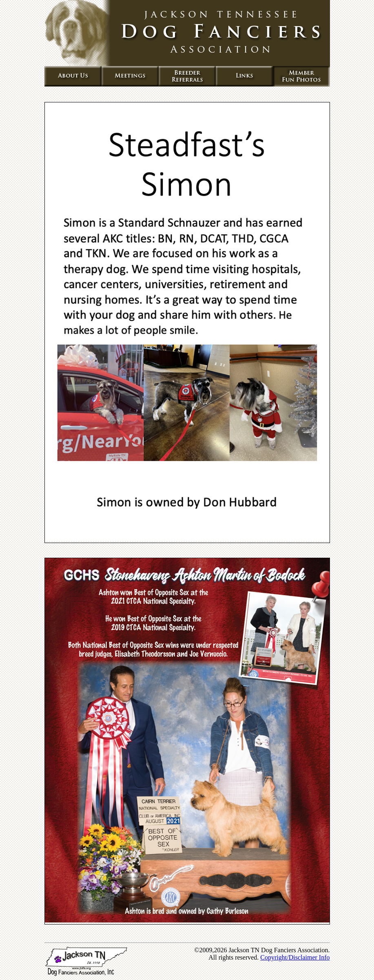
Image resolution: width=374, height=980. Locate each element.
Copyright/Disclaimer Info (295, 957)
